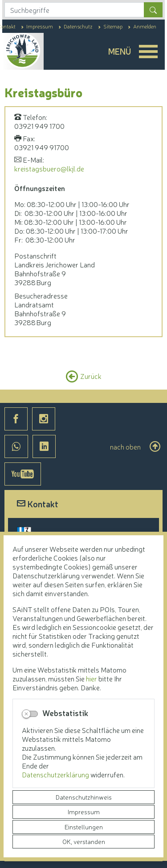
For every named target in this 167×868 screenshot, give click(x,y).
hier (92, 678)
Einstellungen (84, 827)
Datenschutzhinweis (84, 797)
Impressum (84, 812)
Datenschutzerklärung (56, 774)
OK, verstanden (84, 841)
